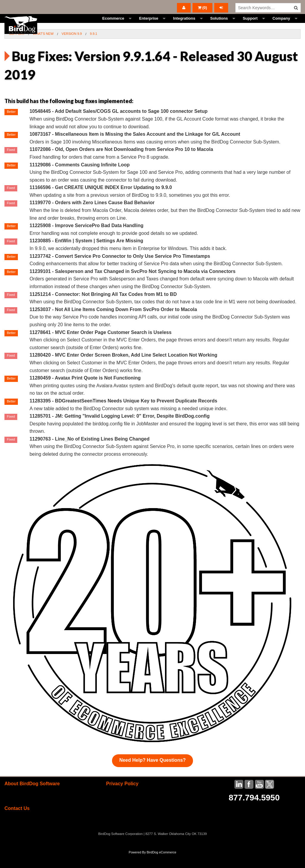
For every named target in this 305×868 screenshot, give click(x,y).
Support (250, 25)
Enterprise (149, 25)
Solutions (219, 25)
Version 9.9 (72, 47)
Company (281, 25)
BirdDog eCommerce (161, 866)
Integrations (184, 25)
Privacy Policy (122, 797)
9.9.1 (94, 47)
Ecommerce (113, 25)
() (203, 8)
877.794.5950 (254, 811)
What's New (43, 47)
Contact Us (17, 822)
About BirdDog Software (32, 797)
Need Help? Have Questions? (152, 773)
